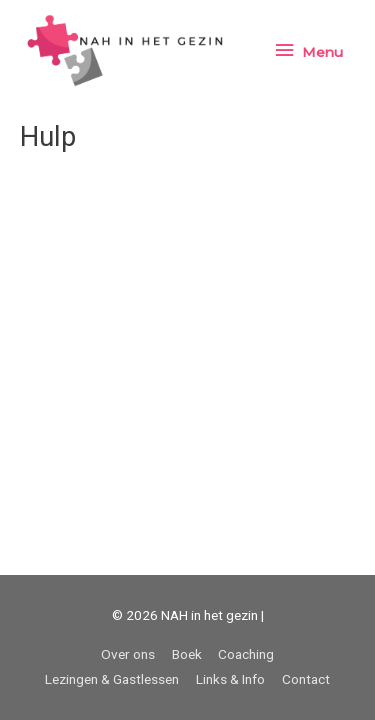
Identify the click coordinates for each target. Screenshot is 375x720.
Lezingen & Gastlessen (112, 679)
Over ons (128, 654)
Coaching (246, 654)
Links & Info (230, 679)
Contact (306, 679)
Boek (187, 654)
